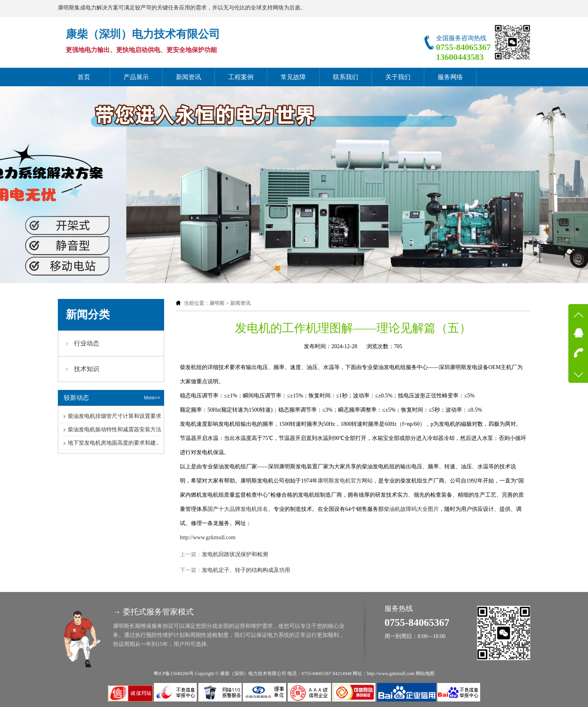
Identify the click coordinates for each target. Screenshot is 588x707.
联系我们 (346, 77)
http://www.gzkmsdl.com (208, 537)
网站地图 (425, 674)
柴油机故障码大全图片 (411, 509)
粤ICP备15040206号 (174, 674)
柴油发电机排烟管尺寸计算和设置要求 (115, 416)
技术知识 (87, 369)
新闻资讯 (189, 77)
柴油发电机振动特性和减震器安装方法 (115, 430)
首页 (84, 77)
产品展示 (136, 77)
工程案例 (241, 77)
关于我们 (398, 77)
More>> (152, 398)
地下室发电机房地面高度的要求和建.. (113, 443)
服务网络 (450, 77)
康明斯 (217, 303)
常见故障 (293, 77)
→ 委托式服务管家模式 (153, 612)
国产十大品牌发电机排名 (238, 509)
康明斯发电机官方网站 (345, 481)
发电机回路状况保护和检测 (235, 554)
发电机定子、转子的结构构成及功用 (246, 570)
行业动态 (87, 343)
